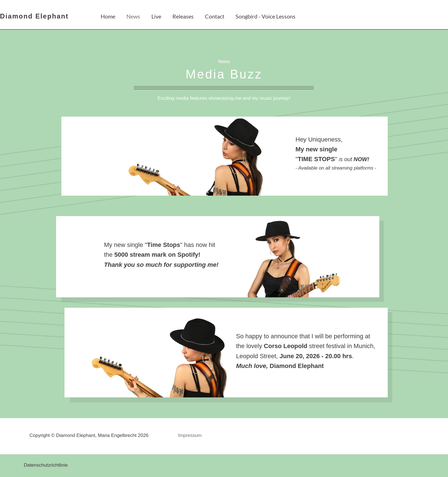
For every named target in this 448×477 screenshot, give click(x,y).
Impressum (190, 435)
